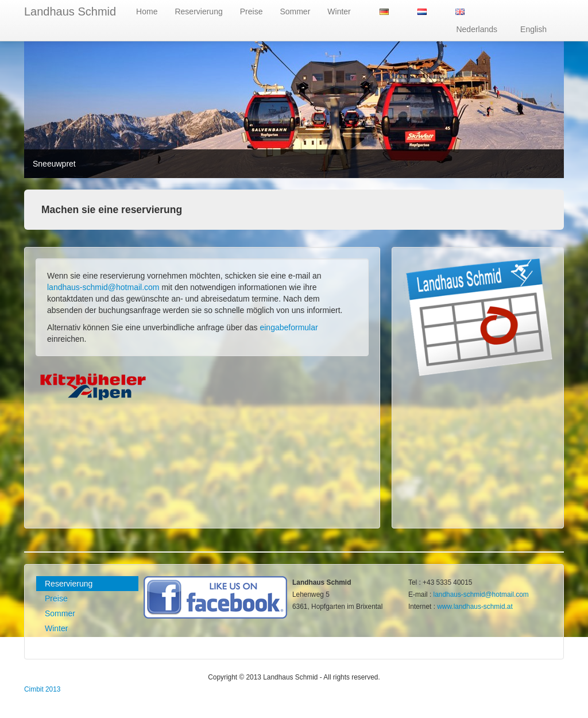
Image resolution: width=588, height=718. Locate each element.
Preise (252, 11)
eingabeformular (289, 327)
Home (147, 11)
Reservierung (198, 11)
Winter (339, 11)
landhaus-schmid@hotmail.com (103, 287)
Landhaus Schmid (70, 11)
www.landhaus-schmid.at (475, 607)
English (533, 29)
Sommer (295, 11)
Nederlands (477, 29)
